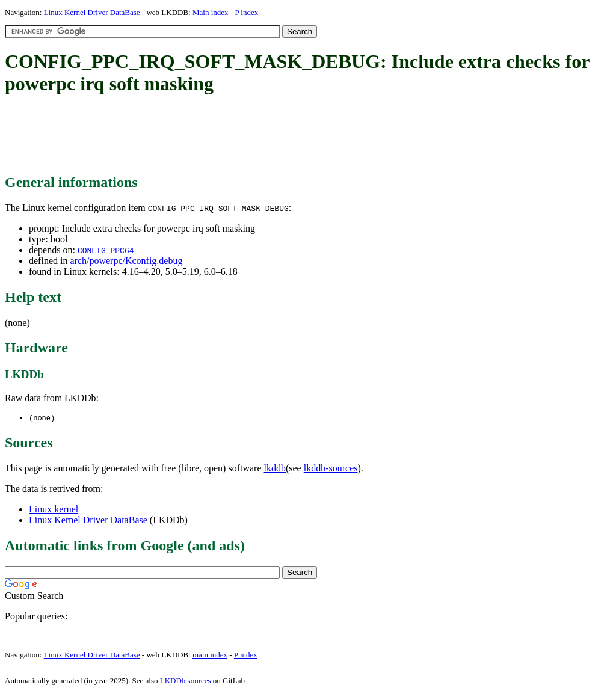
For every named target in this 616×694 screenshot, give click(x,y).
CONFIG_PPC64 (106, 250)
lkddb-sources (331, 469)
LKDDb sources (186, 681)
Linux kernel (54, 510)
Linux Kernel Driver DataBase (92, 12)
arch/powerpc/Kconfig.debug (126, 261)
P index (246, 12)
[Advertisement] (224, 135)
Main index (211, 12)
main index (210, 655)
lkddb (275, 469)
